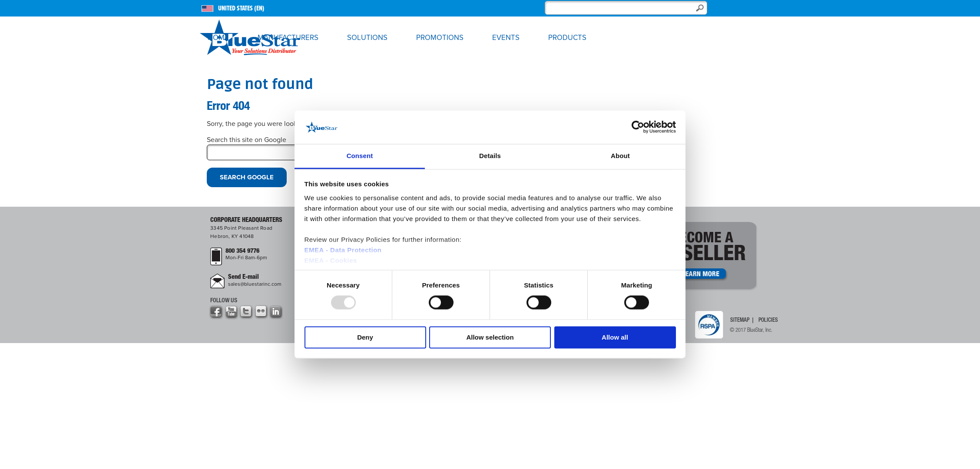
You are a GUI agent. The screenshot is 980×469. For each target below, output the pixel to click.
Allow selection (490, 337)
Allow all (615, 337)
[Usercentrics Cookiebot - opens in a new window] (638, 127)
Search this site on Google (247, 140)
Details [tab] (490, 156)
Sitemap (740, 320)
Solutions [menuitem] (367, 38)
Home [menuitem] (218, 38)
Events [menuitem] (506, 38)
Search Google (247, 177)
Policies (768, 320)
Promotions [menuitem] (440, 38)
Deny (365, 337)
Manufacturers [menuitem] (288, 38)
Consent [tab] (360, 156)
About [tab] (620, 156)
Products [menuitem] (567, 38)
